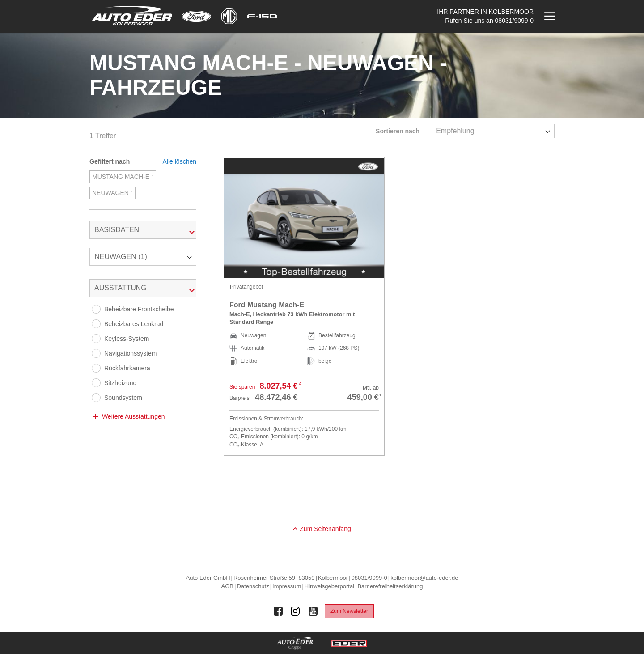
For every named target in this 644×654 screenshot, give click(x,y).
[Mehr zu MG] (229, 16)
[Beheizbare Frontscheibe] (96, 309)
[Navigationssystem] (96, 353)
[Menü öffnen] (549, 16)
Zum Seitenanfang (325, 529)
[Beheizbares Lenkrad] (96, 324)
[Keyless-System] (96, 339)
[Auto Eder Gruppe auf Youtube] (313, 611)
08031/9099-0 (514, 21)
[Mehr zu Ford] (196, 16)
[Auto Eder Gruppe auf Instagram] (296, 611)
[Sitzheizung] (96, 383)
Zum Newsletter (349, 611)
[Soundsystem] (96, 398)
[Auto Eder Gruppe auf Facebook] (278, 611)
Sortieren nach (398, 131)
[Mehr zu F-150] (262, 16)
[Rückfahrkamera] (96, 368)
